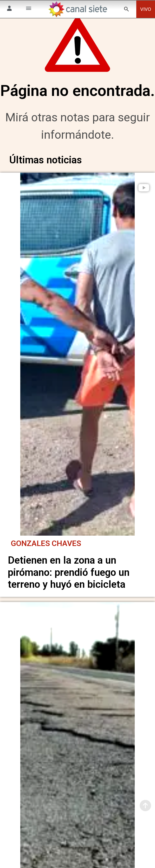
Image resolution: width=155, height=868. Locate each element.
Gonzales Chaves (46, 543)
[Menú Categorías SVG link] (29, 9)
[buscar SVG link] (126, 10)
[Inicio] (77, 9)
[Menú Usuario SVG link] (9, 9)
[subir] (145, 806)
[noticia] (77, 358)
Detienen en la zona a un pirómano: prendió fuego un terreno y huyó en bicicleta (69, 572)
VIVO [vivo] (146, 9)
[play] (144, 196)
